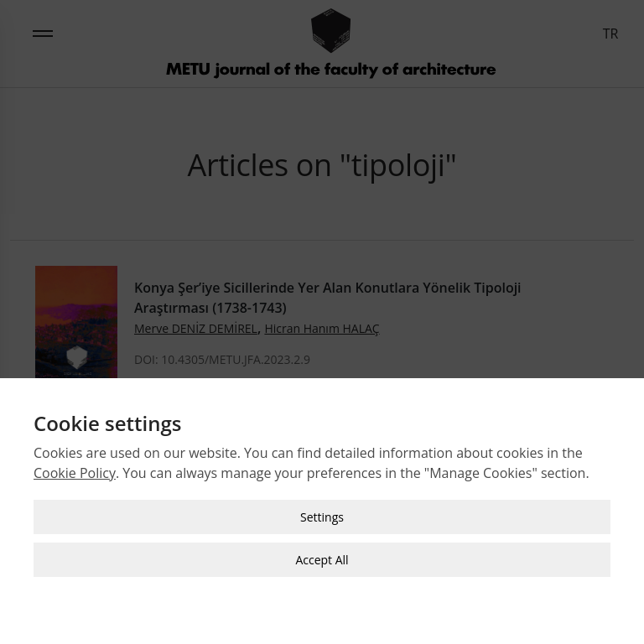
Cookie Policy (75, 472)
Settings (322, 516)
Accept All (322, 559)
